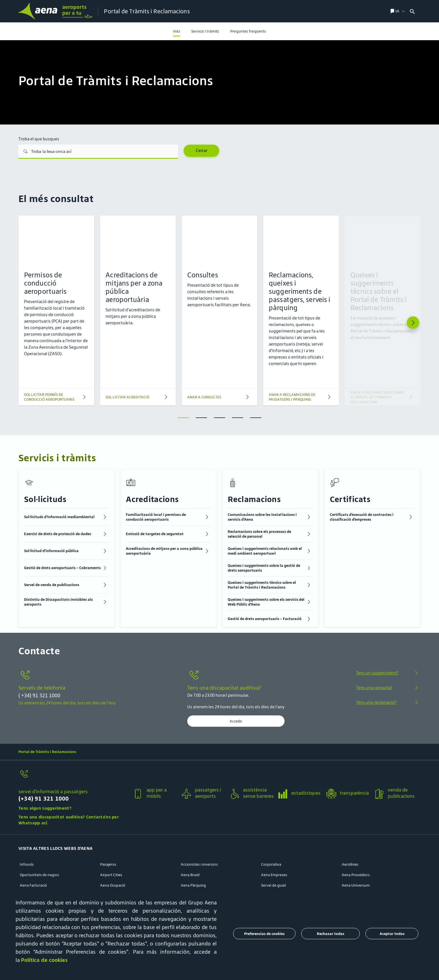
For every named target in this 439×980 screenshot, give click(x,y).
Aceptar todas (392, 934)
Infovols (27, 864)
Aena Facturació (33, 885)
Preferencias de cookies (264, 934)
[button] (73, 790)
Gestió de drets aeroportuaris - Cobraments (62, 568)
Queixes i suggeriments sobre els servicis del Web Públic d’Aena (266, 602)
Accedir (236, 721)
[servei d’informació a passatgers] (73, 777)
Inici (177, 31)
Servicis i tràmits (205, 31)
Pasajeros (108, 864)
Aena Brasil (190, 875)
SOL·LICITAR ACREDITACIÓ (127, 397)
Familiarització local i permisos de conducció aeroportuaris (156, 517)
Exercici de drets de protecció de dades (58, 534)
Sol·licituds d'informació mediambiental (59, 517)
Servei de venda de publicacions (52, 585)
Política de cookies (44, 960)
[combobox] (423, 11)
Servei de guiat (274, 885)
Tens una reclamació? (376, 702)
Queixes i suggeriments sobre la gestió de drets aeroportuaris (264, 568)
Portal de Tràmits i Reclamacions (47, 752)
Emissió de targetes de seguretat (155, 534)
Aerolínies (350, 864)
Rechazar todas (331, 934)
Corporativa (271, 864)
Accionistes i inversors (199, 864)
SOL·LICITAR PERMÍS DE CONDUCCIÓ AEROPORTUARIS (49, 397)
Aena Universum (356, 885)
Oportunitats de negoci (39, 875)
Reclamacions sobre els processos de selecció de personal (259, 534)
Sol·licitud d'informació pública (51, 551)
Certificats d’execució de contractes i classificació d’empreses (362, 517)
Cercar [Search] (202, 151)
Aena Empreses (274, 875)
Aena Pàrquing (193, 885)
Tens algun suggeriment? (45, 808)
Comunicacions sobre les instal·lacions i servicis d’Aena (262, 517)
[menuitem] (177, 31)
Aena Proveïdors (356, 875)
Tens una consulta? (374, 688)
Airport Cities (111, 875)
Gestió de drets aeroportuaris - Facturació (265, 619)
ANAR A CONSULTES (204, 397)
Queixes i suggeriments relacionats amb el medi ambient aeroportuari (265, 551)
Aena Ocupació (113, 885)
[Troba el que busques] (98, 152)
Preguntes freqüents (248, 31)
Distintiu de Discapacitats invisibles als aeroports (58, 602)
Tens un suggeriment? (377, 673)
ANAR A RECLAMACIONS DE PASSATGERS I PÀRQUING (292, 397)
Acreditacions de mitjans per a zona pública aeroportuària (164, 551)
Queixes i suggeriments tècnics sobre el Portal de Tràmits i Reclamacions (262, 585)
